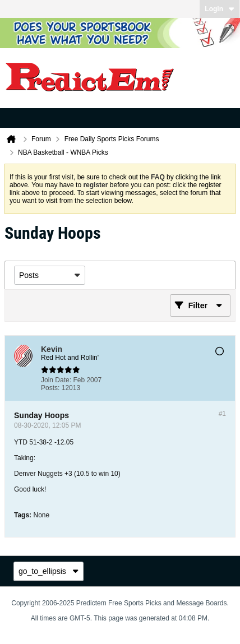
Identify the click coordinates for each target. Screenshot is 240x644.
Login (220, 9)
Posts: (50, 388)
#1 (222, 414)
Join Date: (56, 380)
